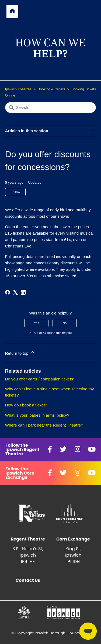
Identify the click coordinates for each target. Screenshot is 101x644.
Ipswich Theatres (18, 89)
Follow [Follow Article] (15, 192)
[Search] (51, 108)
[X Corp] (15, 292)
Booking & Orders (52, 89)
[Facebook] (8, 292)
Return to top (20, 352)
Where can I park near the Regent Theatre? (44, 425)
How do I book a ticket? (26, 405)
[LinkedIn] (23, 292)
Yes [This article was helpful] (37, 323)
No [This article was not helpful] (65, 323)
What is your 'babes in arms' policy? (37, 415)
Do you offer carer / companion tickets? (40, 379)
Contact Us (28, 580)
